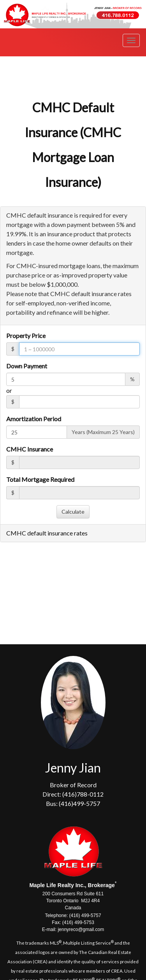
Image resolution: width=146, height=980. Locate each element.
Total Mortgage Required (40, 479)
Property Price (26, 336)
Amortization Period (34, 419)
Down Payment (27, 366)
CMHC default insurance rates (47, 533)
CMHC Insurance (30, 449)
